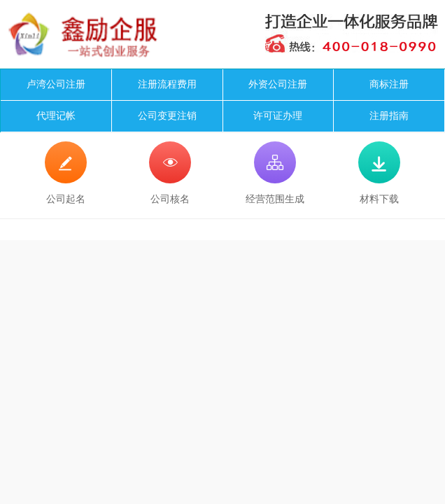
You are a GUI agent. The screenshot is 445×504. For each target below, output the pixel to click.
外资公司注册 (278, 84)
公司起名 (66, 173)
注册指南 (389, 116)
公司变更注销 (167, 116)
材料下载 (379, 173)
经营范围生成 (275, 173)
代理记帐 (56, 116)
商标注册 (389, 84)
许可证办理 (278, 116)
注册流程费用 (167, 84)
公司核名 (170, 173)
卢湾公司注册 (56, 84)
